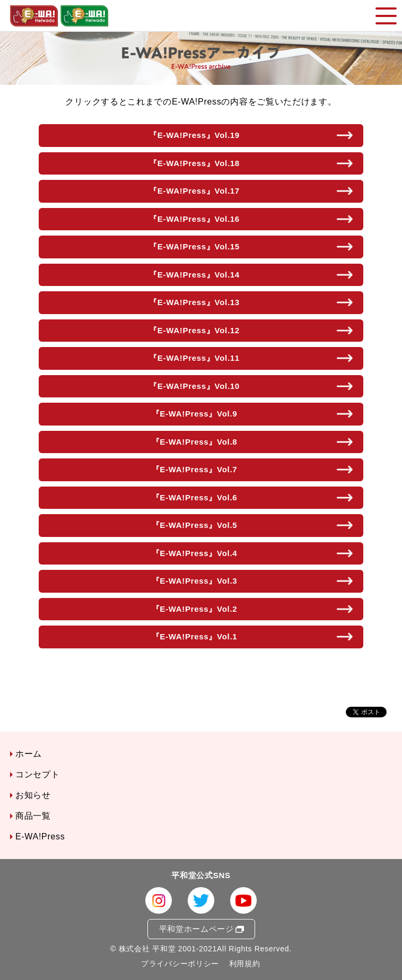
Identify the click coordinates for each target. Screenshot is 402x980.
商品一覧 (33, 816)
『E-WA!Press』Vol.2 (195, 609)
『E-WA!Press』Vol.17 (194, 191)
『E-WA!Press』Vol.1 (195, 636)
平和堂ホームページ (196, 929)
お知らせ (33, 795)
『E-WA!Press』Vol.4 (195, 553)
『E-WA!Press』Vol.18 (194, 163)
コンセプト (38, 774)
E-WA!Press (40, 836)
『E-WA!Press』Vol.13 (194, 302)
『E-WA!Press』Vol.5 (195, 525)
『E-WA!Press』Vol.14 (194, 275)
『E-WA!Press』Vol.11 (194, 358)
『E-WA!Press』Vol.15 (194, 246)
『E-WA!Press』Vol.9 (195, 414)
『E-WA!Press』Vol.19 (194, 135)
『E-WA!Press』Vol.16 (194, 219)
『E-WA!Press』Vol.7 (195, 469)
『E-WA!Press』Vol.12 (194, 330)
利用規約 (245, 964)
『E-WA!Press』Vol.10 (194, 386)
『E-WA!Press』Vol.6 (195, 497)
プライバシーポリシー (180, 964)
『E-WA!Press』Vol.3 (195, 581)
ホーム (29, 754)
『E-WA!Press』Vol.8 (195, 442)
